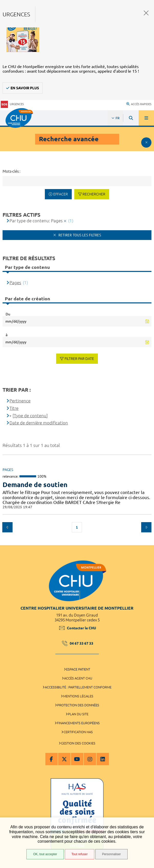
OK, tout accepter (45, 854)
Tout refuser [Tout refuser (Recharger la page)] (80, 854)
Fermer (146, 13)
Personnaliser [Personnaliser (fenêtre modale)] (111, 854)
